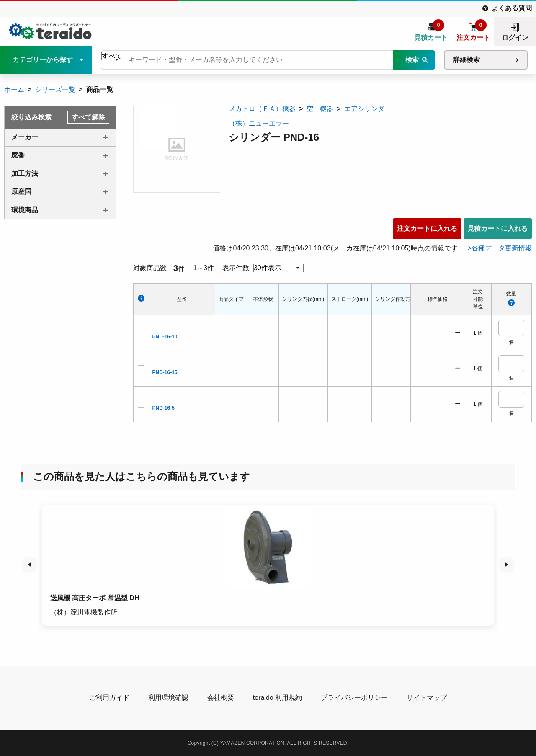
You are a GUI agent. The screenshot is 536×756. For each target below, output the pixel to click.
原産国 (21, 192)
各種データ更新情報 (502, 248)
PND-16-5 (164, 408)
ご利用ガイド (109, 698)
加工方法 (25, 174)
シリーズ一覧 (55, 89)
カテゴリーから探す (43, 60)
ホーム (14, 89)
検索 (412, 60)
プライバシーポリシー (354, 698)
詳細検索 (466, 60)
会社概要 (221, 698)
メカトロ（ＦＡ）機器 (262, 109)
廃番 (18, 155)
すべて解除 (88, 117)
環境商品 (25, 210)
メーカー (25, 137)
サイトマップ (427, 698)
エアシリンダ (364, 109)
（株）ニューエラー (259, 123)
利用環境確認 (168, 698)
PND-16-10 (165, 337)
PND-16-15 (165, 372)
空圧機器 (320, 109)
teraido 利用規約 (277, 698)
